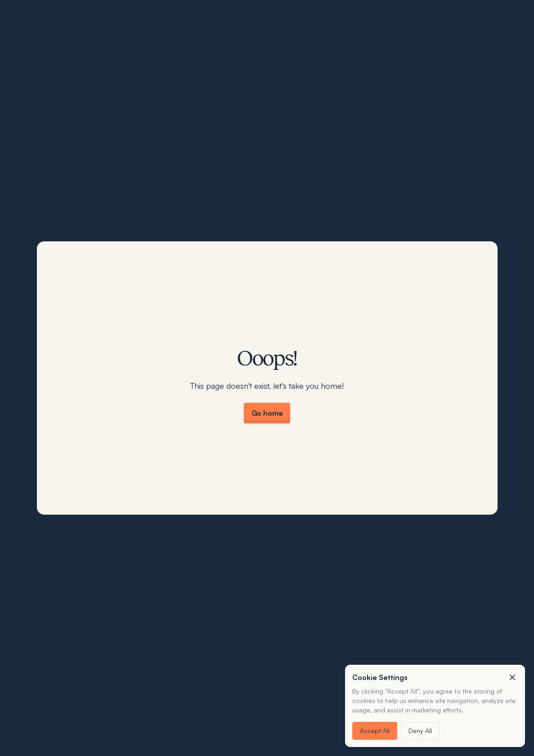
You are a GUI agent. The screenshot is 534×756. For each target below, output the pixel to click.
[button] (512, 677)
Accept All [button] (375, 731)
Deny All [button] (420, 731)
